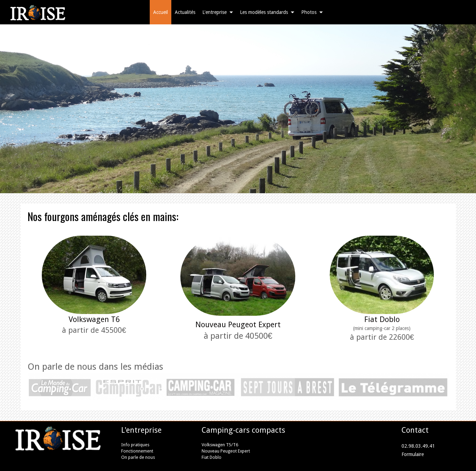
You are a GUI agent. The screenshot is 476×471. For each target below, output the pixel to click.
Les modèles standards (264, 12)
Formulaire (413, 454)
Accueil (161, 12)
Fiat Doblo (382, 319)
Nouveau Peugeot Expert (226, 451)
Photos (309, 12)
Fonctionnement (137, 451)
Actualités (185, 12)
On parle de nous (138, 457)
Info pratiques (135, 445)
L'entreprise (214, 12)
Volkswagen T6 (94, 319)
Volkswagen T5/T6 (220, 445)
